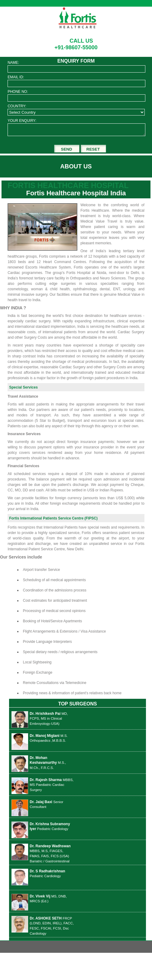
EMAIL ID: (16, 77)
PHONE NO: (18, 92)
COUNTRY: (17, 106)
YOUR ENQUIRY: (22, 121)
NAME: (13, 63)
